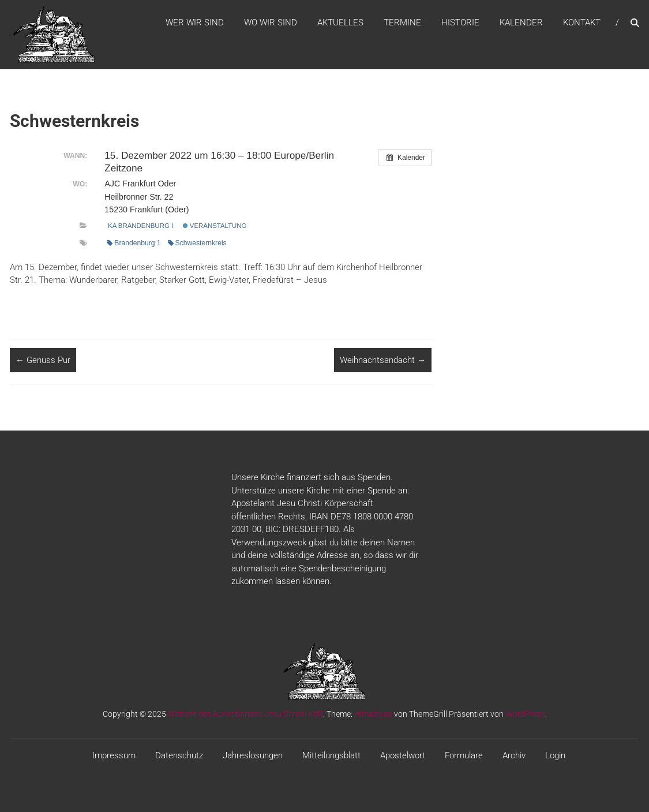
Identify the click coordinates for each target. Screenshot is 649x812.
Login (555, 755)
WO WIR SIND (271, 23)
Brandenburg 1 (134, 243)
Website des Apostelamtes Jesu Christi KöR (245, 714)
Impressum (114, 755)
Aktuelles (340, 23)
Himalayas (373, 714)
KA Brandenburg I (140, 226)
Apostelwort (403, 755)
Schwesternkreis (197, 243)
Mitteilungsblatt (331, 755)
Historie (460, 23)
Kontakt (582, 23)
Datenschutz (179, 755)
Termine (402, 23)
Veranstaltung (215, 226)
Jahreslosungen (253, 755)
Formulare (464, 755)
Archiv (514, 755)
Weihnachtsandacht (383, 360)
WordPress (525, 714)
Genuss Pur (43, 360)
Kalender (521, 23)
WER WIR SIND (195, 23)
